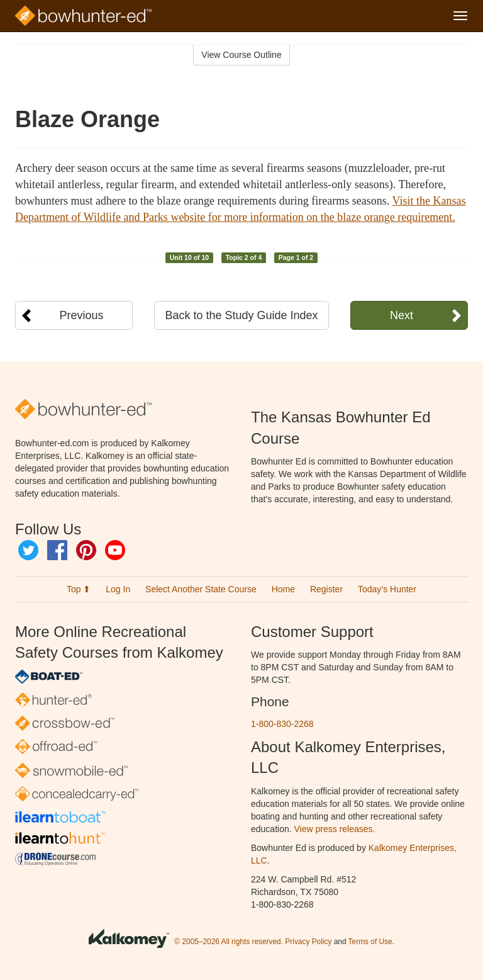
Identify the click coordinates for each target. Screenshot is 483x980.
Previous (82, 315)
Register (326, 589)
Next (402, 315)
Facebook (57, 550)
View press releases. (335, 829)
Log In (118, 589)
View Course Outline (241, 55)
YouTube (115, 550)
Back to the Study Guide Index (241, 315)
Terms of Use (370, 942)
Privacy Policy (308, 942)
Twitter (28, 550)
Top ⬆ (79, 589)
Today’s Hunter (387, 589)
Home (283, 589)
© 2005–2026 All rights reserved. (229, 942)
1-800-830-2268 (282, 724)
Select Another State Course (201, 589)
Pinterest (86, 550)
